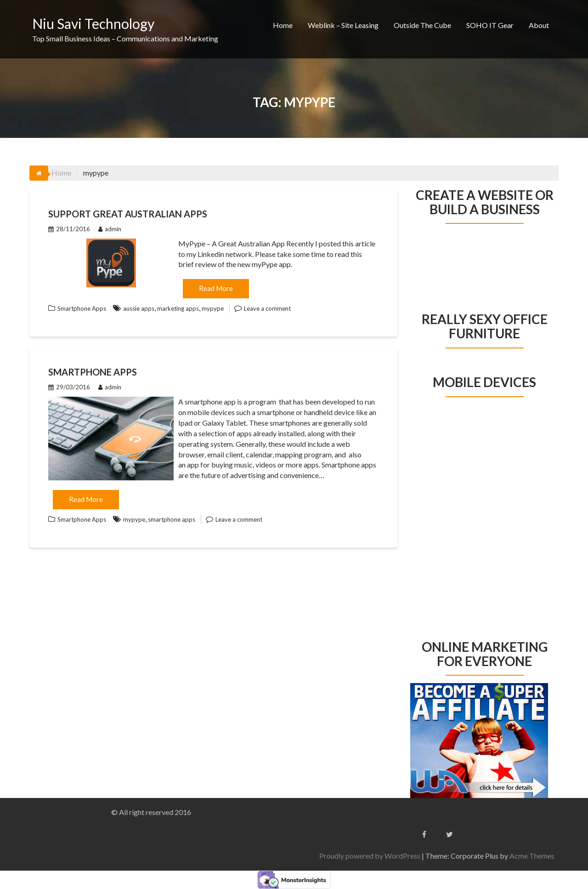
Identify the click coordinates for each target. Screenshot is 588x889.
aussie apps (139, 308)
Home (283, 25)
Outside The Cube (422, 25)
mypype (213, 308)
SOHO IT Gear (490, 25)
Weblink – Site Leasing (343, 25)
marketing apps (178, 308)
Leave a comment (267, 308)
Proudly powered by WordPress (518, 856)
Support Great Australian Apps (128, 214)
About (539, 25)
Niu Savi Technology (93, 23)
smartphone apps (172, 519)
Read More (216, 288)
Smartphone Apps (82, 308)
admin (110, 229)
